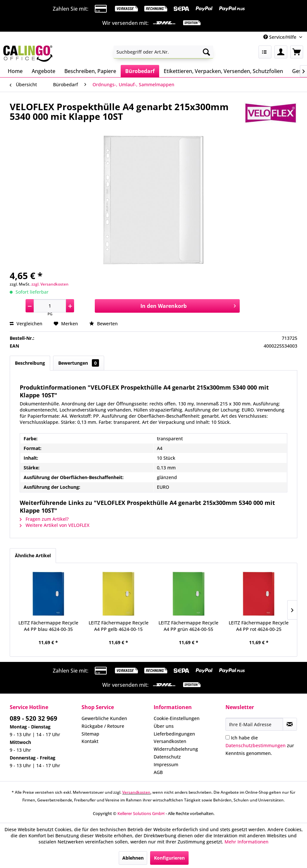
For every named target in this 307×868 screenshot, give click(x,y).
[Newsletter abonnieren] (290, 724)
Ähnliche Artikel (33, 555)
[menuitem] (163, 52)
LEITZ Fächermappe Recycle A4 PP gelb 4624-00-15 (119, 626)
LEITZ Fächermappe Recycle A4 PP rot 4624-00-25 (259, 626)
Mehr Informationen (247, 842)
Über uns (164, 726)
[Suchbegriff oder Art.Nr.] (163, 52)
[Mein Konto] (281, 52)
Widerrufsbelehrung (176, 749)
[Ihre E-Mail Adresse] (254, 724)
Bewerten (104, 324)
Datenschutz (167, 757)
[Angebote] (44, 71)
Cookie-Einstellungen (177, 718)
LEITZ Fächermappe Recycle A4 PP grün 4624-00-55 (188, 626)
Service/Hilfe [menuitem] (280, 37)
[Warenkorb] (297, 52)
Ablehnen (133, 858)
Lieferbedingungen (174, 734)
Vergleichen (26, 324)
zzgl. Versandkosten (50, 284)
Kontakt (90, 741)
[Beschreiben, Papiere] (90, 71)
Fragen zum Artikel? (44, 519)
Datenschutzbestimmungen (256, 745)
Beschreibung (30, 363)
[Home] (15, 71)
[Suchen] (206, 52)
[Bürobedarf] (140, 71)
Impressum (166, 764)
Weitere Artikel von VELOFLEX (55, 525)
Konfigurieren (169, 858)
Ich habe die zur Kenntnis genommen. (260, 745)
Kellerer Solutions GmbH (141, 813)
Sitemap (90, 734)
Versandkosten (170, 741)
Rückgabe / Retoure (103, 726)
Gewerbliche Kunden (104, 718)
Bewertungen (79, 363)
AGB (158, 772)
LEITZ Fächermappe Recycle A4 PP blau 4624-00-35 (48, 626)
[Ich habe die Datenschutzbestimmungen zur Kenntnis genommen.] (228, 737)
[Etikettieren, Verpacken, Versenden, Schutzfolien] (223, 71)
